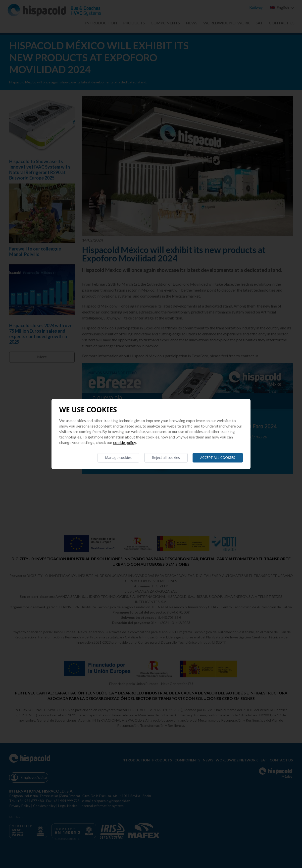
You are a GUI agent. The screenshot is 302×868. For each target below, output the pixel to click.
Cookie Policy (125, 442)
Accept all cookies (218, 458)
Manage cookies (119, 458)
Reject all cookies (166, 458)
